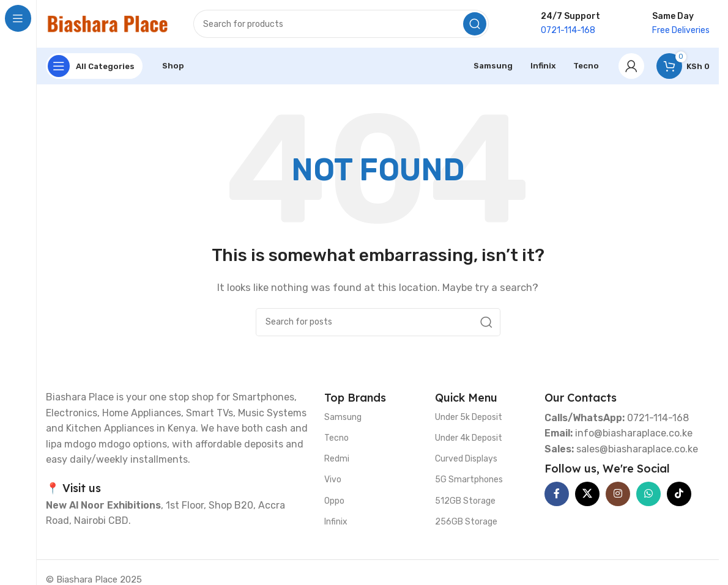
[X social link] (587, 495)
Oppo (334, 502)
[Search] (341, 24)
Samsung (343, 418)
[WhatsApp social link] (648, 495)
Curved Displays (466, 460)
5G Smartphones (469, 481)
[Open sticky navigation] (94, 67)
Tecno (336, 439)
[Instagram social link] (618, 495)
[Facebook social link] (557, 495)
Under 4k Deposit (469, 439)
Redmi (337, 460)
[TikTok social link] (679, 495)
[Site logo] (107, 24)
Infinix (336, 522)
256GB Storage (466, 522)
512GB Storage (465, 502)
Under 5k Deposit (469, 418)
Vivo (333, 481)
